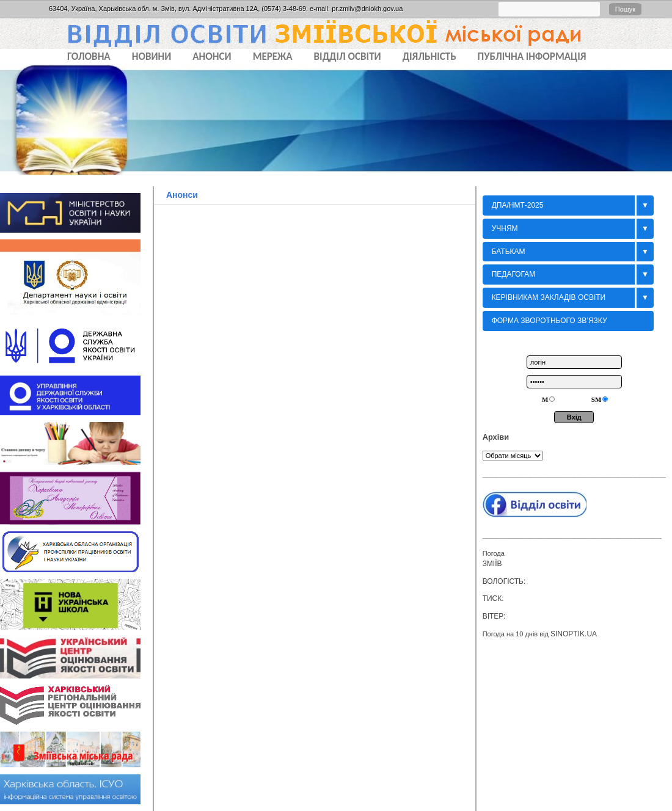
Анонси (182, 195)
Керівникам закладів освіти (549, 297)
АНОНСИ (212, 56)
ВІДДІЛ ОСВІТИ (348, 56)
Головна (89, 56)
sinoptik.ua (574, 634)
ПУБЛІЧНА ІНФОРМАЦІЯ (532, 56)
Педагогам (514, 274)
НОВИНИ (152, 56)
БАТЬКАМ (509, 252)
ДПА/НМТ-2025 (518, 205)
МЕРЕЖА (273, 56)
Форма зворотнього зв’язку (550, 321)
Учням (505, 228)
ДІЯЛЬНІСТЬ (429, 56)
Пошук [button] (625, 9)
